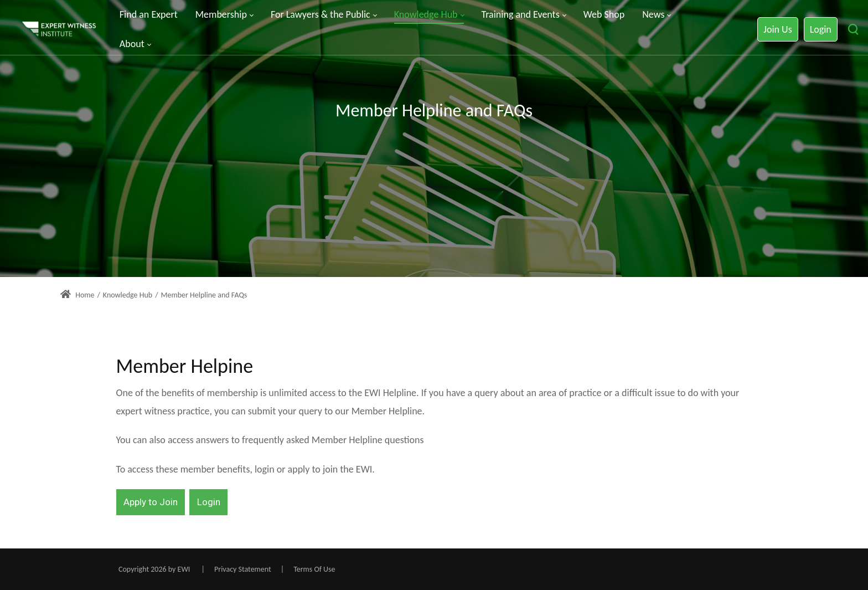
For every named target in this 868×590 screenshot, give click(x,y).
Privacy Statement (243, 569)
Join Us (777, 29)
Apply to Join (151, 502)
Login (821, 29)
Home (77, 295)
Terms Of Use (314, 569)
